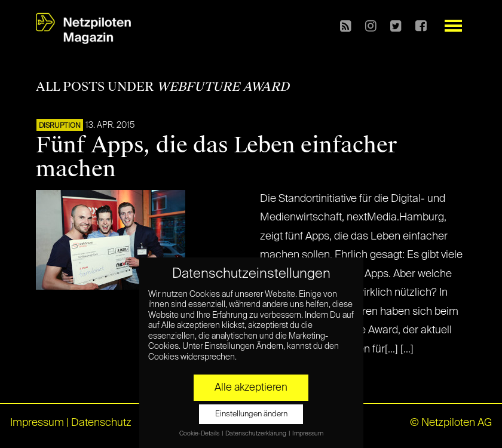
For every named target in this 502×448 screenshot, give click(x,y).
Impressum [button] (308, 434)
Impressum (37, 423)
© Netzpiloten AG (451, 423)
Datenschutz (101, 423)
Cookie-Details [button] (200, 434)
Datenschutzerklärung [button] (256, 434)
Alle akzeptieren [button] (251, 388)
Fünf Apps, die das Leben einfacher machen (216, 157)
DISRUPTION (60, 126)
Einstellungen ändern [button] (251, 414)
